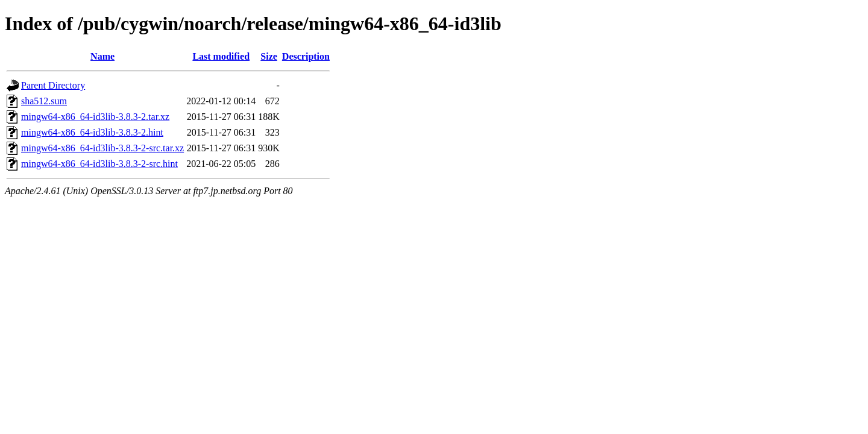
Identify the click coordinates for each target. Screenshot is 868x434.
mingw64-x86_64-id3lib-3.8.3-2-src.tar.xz (102, 148)
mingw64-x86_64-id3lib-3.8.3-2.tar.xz (95, 117)
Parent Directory (53, 85)
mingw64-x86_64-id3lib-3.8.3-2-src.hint (99, 164)
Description (306, 56)
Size (269, 56)
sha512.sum (44, 101)
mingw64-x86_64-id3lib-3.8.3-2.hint (92, 132)
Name (102, 56)
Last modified (221, 56)
